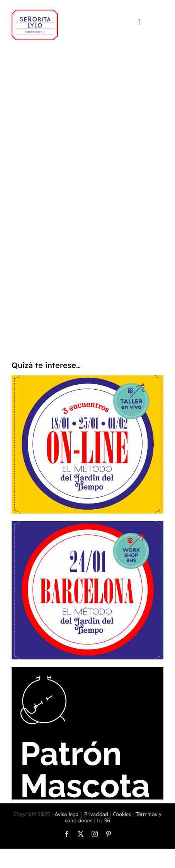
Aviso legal (67, 814)
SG (107, 820)
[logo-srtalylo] (35, 13)
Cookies (122, 814)
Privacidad (96, 814)
